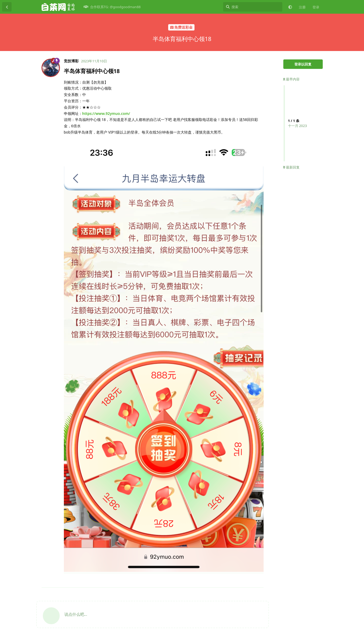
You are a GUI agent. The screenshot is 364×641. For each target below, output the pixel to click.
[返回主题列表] (7, 7)
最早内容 (291, 79)
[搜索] (253, 7)
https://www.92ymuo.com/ (106, 113)
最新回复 (291, 167)
